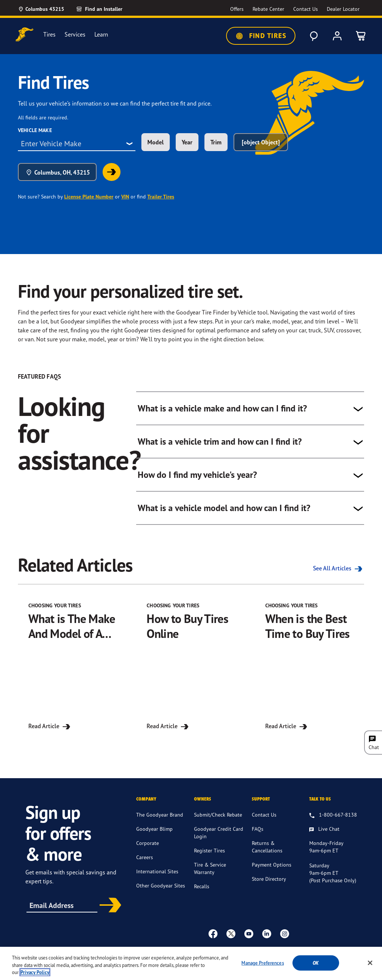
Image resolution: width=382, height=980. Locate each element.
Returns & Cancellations (267, 851)
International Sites (157, 876)
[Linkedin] (267, 938)
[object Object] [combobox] (261, 142)
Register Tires (209, 855)
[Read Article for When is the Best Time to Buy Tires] (309, 666)
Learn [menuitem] (101, 35)
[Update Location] (41, 9)
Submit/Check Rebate (218, 819)
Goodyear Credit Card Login (219, 837)
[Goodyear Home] (25, 35)
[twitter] (231, 938)
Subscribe (109, 910)
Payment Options (272, 869)
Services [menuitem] (75, 35)
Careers (145, 862)
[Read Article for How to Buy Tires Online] (191, 666)
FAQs (258, 833)
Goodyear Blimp (154, 833)
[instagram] (285, 938)
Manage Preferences (262, 965)
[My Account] (337, 36)
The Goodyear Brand (160, 819)
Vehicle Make (35, 130)
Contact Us (264, 819)
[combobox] (77, 144)
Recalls (202, 891)
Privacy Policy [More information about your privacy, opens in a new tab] (35, 975)
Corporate (148, 847)
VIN (125, 197)
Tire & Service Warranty (210, 873)
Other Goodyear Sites (161, 890)
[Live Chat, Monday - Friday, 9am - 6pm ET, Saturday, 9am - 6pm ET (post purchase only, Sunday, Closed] (324, 834)
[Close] (370, 965)
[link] (112, 172)
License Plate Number (89, 197)
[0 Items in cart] (361, 36)
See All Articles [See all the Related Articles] (339, 568)
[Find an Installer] (108, 9)
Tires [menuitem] (49, 35)
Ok (316, 966)
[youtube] (249, 938)
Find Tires (261, 36)
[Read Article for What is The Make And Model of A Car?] (73, 666)
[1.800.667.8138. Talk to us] (333, 820)
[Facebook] (213, 938)
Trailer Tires (161, 197)
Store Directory (269, 883)
